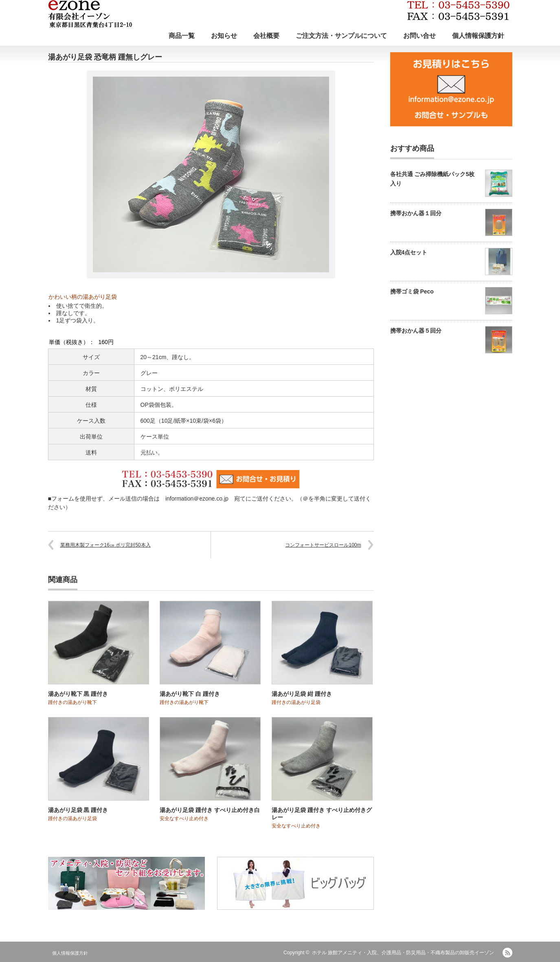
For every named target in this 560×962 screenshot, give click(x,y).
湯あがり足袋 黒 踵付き (78, 810)
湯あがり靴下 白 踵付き (190, 694)
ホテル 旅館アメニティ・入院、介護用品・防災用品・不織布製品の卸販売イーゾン (403, 953)
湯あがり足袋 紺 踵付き (302, 694)
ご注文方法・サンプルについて (341, 36)
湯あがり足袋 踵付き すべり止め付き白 (210, 810)
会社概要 (266, 36)
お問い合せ (419, 36)
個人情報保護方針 (478, 36)
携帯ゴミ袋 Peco (412, 291)
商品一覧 (182, 36)
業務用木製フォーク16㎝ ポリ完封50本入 (105, 545)
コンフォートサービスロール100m (323, 545)
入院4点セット (409, 252)
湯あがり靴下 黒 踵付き (78, 694)
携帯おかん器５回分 (416, 331)
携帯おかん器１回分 (416, 213)
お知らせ (224, 36)
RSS (507, 953)
